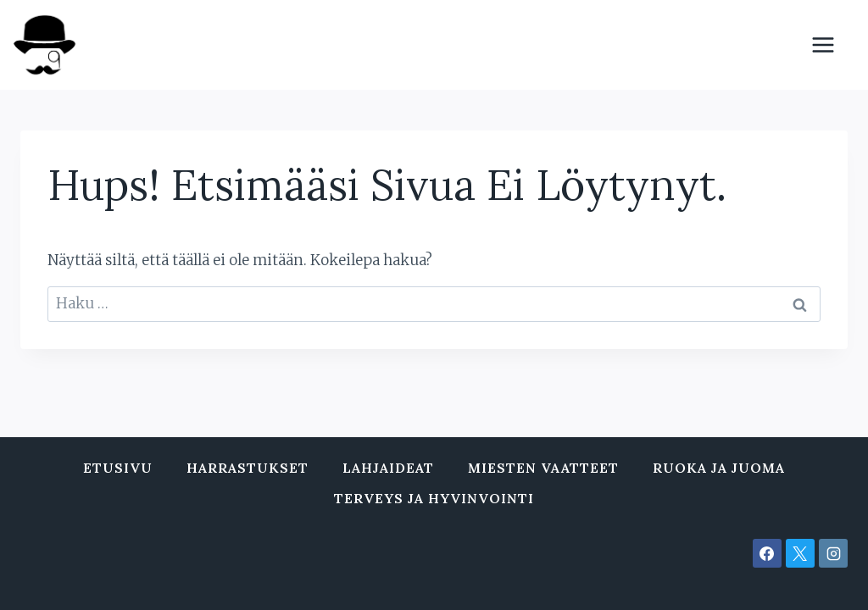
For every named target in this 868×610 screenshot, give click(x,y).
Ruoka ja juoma (719, 468)
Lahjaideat (388, 468)
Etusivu (118, 468)
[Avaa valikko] (832, 44)
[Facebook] (767, 553)
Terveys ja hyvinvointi (434, 498)
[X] (800, 553)
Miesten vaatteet (543, 468)
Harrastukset (248, 468)
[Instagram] (833, 553)
